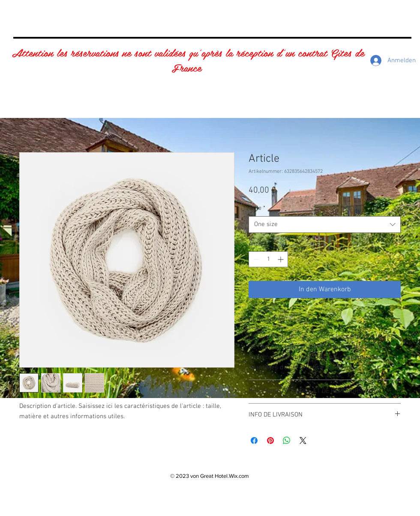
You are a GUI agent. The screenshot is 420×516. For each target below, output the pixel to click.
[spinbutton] (268, 259)
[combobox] (325, 225)
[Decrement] (255, 259)
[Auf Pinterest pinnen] (270, 441)
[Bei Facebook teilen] (254, 441)
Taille (257, 208)
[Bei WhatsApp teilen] (287, 441)
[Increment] (281, 259)
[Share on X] (303, 441)
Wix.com (239, 476)
